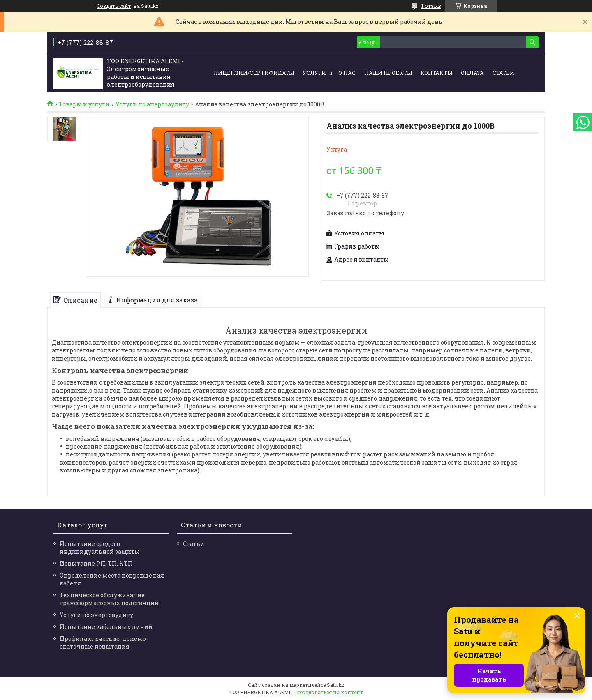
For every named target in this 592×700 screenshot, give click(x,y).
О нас (347, 73)
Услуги (314, 73)
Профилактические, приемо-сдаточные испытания (104, 642)
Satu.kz (336, 685)
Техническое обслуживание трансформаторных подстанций (109, 599)
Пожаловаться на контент (328, 692)
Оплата (472, 73)
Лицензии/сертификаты (254, 73)
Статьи (503, 73)
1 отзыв (431, 6)
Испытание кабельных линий (106, 627)
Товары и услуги (84, 104)
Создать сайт (114, 6)
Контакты (436, 73)
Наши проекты (388, 73)
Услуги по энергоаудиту (152, 104)
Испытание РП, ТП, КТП (96, 563)
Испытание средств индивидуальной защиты (100, 548)
